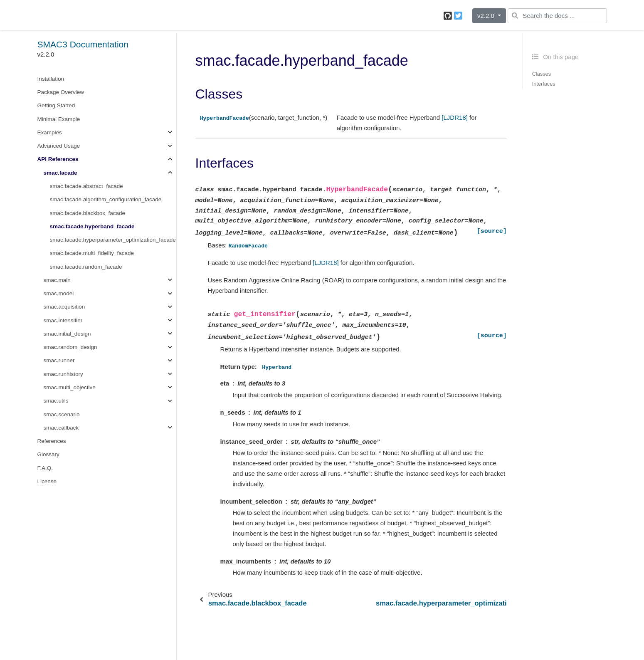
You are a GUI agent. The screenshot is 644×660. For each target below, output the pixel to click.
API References (58, 159)
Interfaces (544, 84)
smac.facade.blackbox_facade (88, 213)
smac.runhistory (63, 374)
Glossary (48, 454)
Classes (542, 74)
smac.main (57, 280)
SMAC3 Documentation (83, 44)
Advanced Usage (59, 146)
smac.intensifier (63, 320)
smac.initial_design (67, 334)
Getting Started (56, 105)
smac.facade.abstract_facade (86, 186)
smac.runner (59, 360)
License (47, 481)
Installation (51, 79)
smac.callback (61, 428)
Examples (50, 132)
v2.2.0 (487, 16)
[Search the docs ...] (557, 16)
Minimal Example (59, 119)
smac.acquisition (64, 307)
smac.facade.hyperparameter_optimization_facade (113, 240)
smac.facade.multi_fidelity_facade (92, 253)
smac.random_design (70, 347)
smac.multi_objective (70, 387)
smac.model (59, 293)
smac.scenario (62, 414)
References (52, 441)
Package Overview (61, 92)
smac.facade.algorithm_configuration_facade (106, 199)
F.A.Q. (45, 468)
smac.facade (60, 173)
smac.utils (56, 401)
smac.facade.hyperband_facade (92, 226)
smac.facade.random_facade (86, 267)
